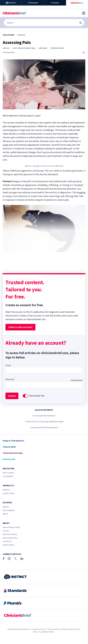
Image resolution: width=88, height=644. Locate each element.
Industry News (9, 545)
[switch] (25, 396)
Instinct (43, 629)
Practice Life (9, 459)
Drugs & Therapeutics (13, 441)
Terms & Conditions (54, 629)
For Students (8, 476)
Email (8, 365)
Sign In (5, 514)
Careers (6, 531)
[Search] (44, 23)
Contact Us (7, 541)
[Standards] (33, 3)
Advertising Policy (10, 538)
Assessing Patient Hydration (44, 416)
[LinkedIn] (22, 559)
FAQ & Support (9, 510)
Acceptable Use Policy (47, 632)
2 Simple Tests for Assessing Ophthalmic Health (44, 422)
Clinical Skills (9, 447)
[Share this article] (84, 53)
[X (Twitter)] (15, 559)
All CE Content (8, 473)
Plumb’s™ (7, 490)
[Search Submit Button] (81, 23)
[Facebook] (4, 559)
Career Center (9, 493)
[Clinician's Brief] (77, 3)
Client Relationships (13, 453)
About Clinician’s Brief (12, 527)
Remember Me (37, 396)
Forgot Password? (77, 380)
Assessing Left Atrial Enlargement (44, 427)
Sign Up (6, 507)
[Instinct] (11, 3)
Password (10, 379)
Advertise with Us (10, 534)
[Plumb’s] (55, 3)
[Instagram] (9, 559)
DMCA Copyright (68, 629)
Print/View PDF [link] (9, 52)
